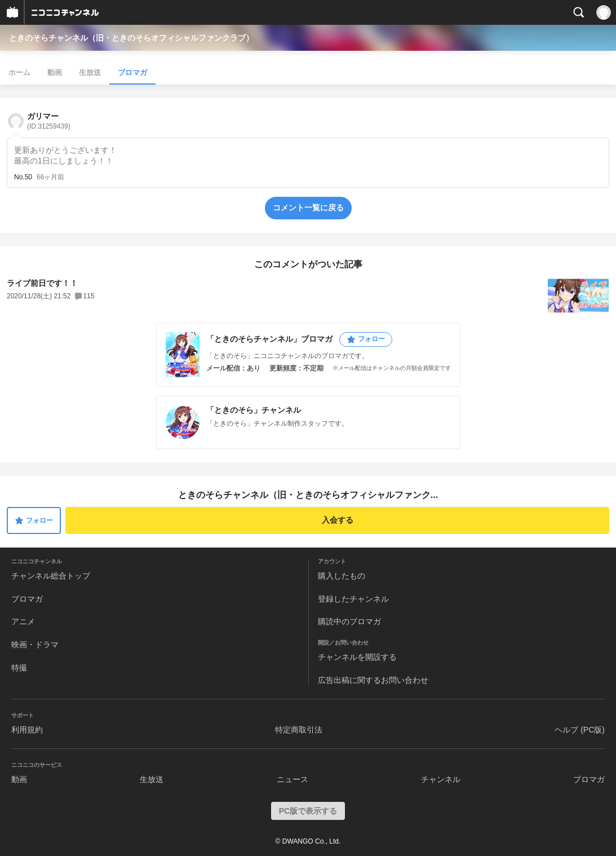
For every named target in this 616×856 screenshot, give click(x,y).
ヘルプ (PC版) (580, 730)
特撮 (19, 668)
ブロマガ (132, 72)
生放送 (90, 72)
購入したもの (342, 576)
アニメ (23, 621)
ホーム (19, 72)
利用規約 (27, 730)
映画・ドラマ (35, 645)
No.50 (23, 177)
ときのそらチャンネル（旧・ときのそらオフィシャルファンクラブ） (131, 38)
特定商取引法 (299, 730)
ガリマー (49, 121)
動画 (55, 72)
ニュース (293, 779)
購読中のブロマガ (349, 621)
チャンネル (441, 779)
